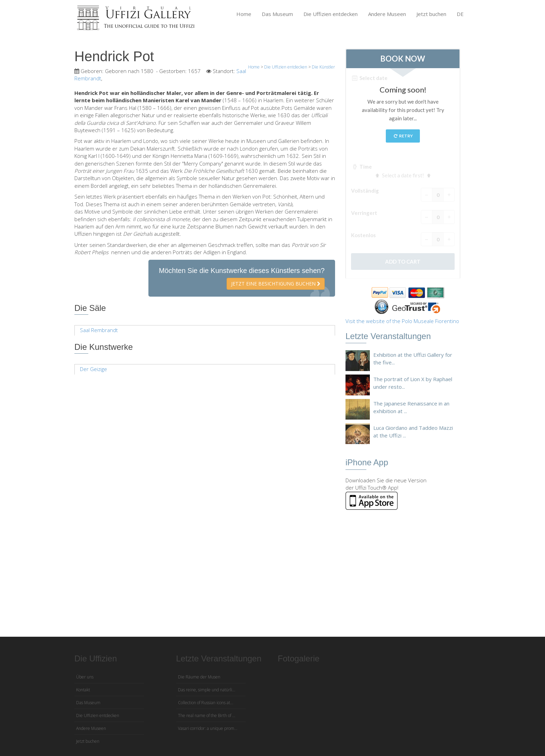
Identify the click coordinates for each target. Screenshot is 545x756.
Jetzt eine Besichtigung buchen (276, 284)
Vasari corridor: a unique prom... (208, 728)
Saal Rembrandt (99, 330)
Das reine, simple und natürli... (207, 690)
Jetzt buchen (431, 14)
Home (244, 14)
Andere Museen (387, 14)
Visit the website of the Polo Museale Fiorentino (402, 321)
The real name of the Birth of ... (207, 715)
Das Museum (277, 14)
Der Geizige (93, 369)
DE (460, 14)
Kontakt (83, 690)
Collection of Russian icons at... (206, 703)
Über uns (85, 677)
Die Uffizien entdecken (331, 14)
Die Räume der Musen (199, 677)
